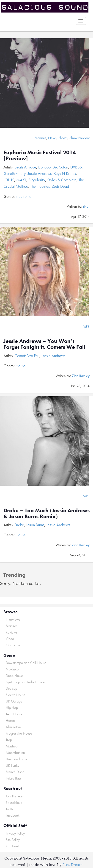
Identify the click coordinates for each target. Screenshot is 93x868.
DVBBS (76, 167)
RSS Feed (12, 846)
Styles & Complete (62, 180)
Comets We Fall (27, 356)
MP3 (86, 327)
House (21, 366)
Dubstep (11, 688)
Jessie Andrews (40, 173)
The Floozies (40, 186)
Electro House (16, 695)
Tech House (14, 714)
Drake (19, 525)
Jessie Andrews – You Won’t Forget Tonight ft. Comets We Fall (44, 344)
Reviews (12, 632)
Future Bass (14, 778)
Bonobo (44, 167)
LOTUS (9, 180)
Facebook (13, 815)
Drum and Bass (16, 759)
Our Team (13, 645)
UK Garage (14, 701)
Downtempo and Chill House (26, 663)
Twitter (10, 809)
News (52, 138)
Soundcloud (14, 803)
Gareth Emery (15, 173)
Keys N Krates (65, 173)
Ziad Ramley (81, 376)
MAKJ (21, 180)
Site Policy (13, 840)
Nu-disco (12, 669)
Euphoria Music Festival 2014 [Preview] (40, 155)
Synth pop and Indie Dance (25, 682)
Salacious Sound (45, 7)
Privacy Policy (15, 833)
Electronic (23, 196)
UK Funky (12, 765)
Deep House (15, 676)
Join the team (15, 796)
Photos (63, 138)
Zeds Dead (60, 186)
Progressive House (19, 733)
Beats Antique (25, 167)
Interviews (13, 619)
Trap (9, 740)
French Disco (15, 772)
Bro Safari (60, 167)
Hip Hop (12, 708)
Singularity (37, 180)
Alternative (13, 727)
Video (10, 639)
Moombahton (15, 753)
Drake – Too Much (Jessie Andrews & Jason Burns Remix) (46, 513)
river (86, 206)
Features (40, 138)
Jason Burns (35, 525)
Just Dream (73, 865)
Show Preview (79, 138)
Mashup (12, 746)
